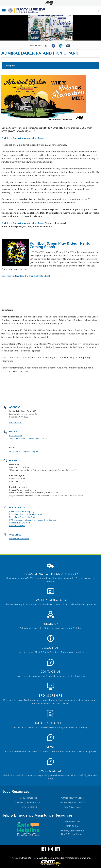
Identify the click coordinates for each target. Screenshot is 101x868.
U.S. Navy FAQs (72, 807)
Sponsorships (51, 695)
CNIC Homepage (29, 798)
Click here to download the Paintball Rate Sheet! (26, 276)
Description (10, 66)
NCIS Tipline (73, 826)
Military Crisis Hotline (72, 831)
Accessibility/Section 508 (73, 802)
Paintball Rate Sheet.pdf (20, 523)
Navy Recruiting (29, 807)
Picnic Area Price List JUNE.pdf (22, 517)
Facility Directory (51, 600)
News (50, 747)
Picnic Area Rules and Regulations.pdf (26, 514)
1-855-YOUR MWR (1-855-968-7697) (26, 438)
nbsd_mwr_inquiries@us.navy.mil (24, 451)
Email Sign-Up (50, 771)
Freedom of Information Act (29, 802)
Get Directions (15, 422)
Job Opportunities (50, 723)
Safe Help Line (73, 822)
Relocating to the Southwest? (51, 574)
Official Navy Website (73, 798)
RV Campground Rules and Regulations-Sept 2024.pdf (33, 520)
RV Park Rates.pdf (17, 526)
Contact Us (51, 672)
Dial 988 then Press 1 (73, 834)
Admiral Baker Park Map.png (22, 511)
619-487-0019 (16, 435)
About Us (50, 648)
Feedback (50, 624)
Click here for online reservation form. (23, 138)
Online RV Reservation (19, 539)
